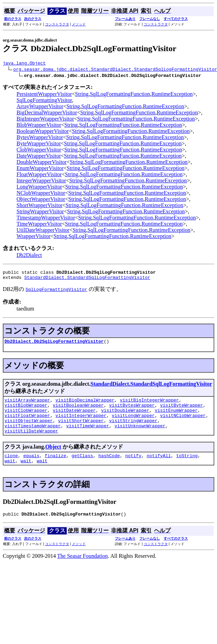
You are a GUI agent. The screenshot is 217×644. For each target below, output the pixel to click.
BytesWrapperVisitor (40, 138)
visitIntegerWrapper (81, 423)
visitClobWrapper (26, 417)
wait (10, 474)
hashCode (109, 468)
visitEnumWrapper (176, 417)
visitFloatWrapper (27, 423)
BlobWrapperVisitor (39, 126)
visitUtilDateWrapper (31, 442)
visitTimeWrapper (88, 436)
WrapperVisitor (34, 237)
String (82, 95)
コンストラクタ (57, 24)
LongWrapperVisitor (39, 188)
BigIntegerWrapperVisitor (45, 120)
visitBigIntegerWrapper (149, 405)
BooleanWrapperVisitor (43, 132)
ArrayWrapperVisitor (40, 107)
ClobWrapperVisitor (39, 151)
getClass (82, 468)
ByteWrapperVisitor (39, 144)
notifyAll (159, 468)
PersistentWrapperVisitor (44, 95)
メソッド (79, 24)
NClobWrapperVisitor (41, 194)
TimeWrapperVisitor (39, 225)
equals (31, 468)
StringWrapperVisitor (40, 212)
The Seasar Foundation (83, 570)
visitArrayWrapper (27, 405)
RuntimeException (172, 95)
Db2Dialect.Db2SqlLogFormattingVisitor (54, 345)
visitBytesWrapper (132, 411)
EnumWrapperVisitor (40, 169)
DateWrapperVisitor (39, 157)
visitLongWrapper (133, 423)
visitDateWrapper (74, 417)
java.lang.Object (24, 64)
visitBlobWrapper (26, 411)
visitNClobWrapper (183, 423)
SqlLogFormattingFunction (120, 95)
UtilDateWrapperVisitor (43, 231)
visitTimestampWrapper (33, 436)
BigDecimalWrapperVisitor (47, 114)
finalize (55, 468)
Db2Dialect (29, 256)
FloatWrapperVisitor (39, 175)
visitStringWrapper (133, 430)
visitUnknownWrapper (140, 436)
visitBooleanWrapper (78, 411)
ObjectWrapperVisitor (41, 200)
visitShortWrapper (81, 430)
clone (11, 468)
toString (187, 468)
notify (133, 468)
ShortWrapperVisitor (39, 206)
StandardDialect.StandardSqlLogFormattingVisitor (87, 280)
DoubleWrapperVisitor (42, 163)
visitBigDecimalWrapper (85, 405)
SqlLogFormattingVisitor (44, 101)
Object (53, 458)
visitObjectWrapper (29, 430)
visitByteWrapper (181, 411)
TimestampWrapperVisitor (46, 219)
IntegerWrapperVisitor (41, 182)
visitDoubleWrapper (125, 417)
